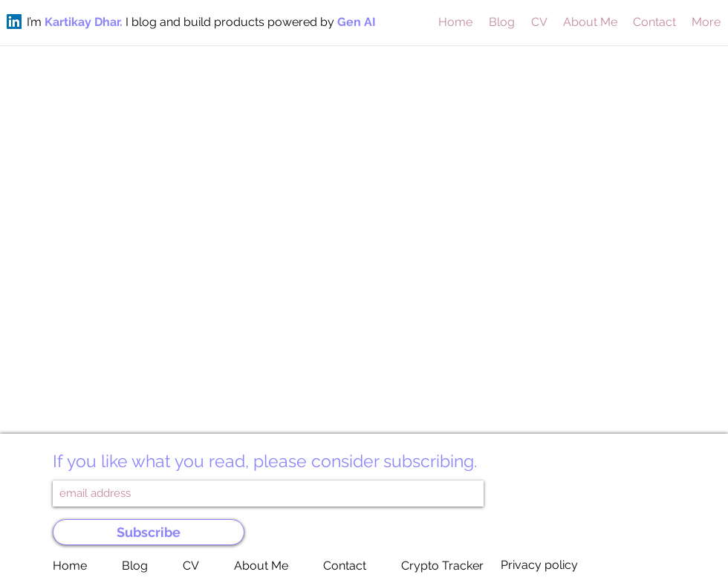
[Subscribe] (149, 532)
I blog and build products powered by (231, 22)
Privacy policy (539, 565)
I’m (36, 22)
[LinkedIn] (14, 22)
